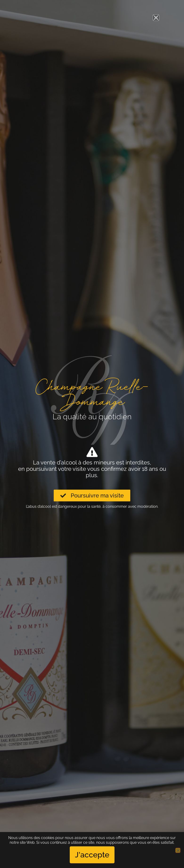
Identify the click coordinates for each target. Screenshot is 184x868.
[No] (178, 850)
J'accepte (92, 855)
